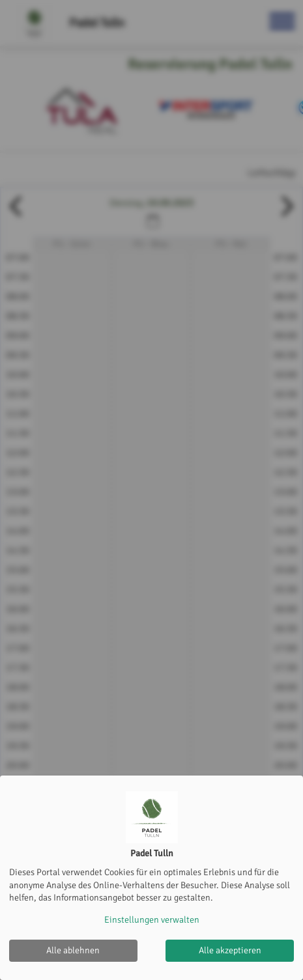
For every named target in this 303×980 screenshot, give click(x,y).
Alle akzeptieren (230, 950)
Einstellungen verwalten (152, 920)
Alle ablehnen (73, 950)
